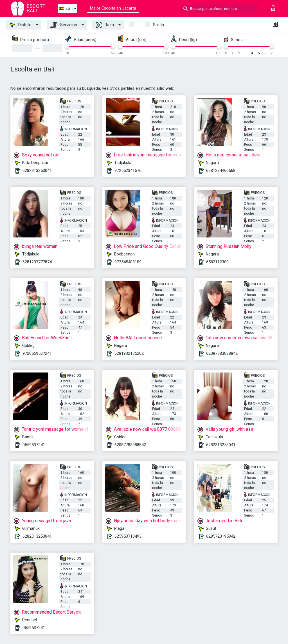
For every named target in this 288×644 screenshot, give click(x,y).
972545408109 (128, 262)
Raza (105, 25)
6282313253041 (37, 170)
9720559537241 (37, 353)
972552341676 (128, 170)
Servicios (64, 25)
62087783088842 (222, 353)
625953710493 (128, 536)
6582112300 (217, 262)
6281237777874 (37, 262)
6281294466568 (221, 170)
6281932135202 (129, 353)
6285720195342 (221, 536)
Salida (158, 25)
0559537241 (34, 445)
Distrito (21, 25)
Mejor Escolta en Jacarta (113, 8)
